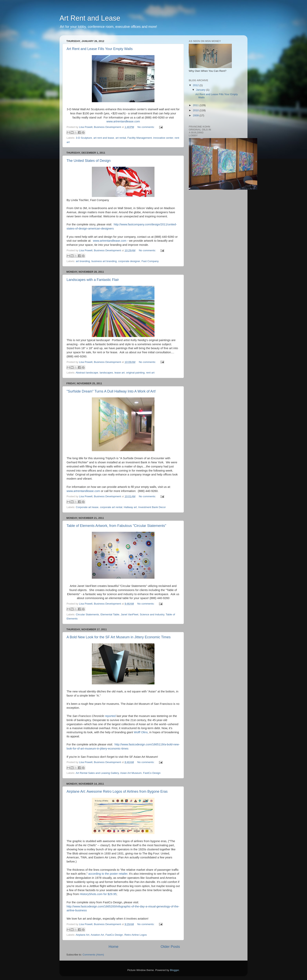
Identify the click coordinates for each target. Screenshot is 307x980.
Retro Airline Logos (135, 935)
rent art (150, 373)
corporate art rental (111, 507)
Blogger (174, 970)
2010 (196, 110)
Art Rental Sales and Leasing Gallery (97, 773)
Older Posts (170, 947)
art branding (83, 261)
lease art (120, 373)
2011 (196, 105)
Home (113, 947)
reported (110, 716)
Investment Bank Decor (152, 507)
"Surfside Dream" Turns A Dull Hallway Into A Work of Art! (111, 391)
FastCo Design (152, 773)
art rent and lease (104, 138)
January (201, 90)
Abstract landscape (87, 373)
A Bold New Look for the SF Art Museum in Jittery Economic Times (119, 637)
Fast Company (150, 261)
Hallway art (130, 507)
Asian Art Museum (131, 773)
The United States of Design (89, 161)
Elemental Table (110, 614)
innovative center (163, 138)
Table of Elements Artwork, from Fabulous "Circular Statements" (116, 526)
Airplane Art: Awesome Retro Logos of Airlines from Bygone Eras (117, 791)
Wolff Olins (141, 732)
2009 (196, 115)
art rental (121, 138)
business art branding (104, 261)
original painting (135, 373)
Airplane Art (83, 935)
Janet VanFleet (130, 614)
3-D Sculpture (84, 138)
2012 (196, 85)
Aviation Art (97, 935)
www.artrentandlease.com (123, 121)
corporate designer (129, 261)
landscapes (106, 373)
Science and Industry (152, 614)
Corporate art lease (87, 507)
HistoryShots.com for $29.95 (98, 894)
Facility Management (140, 138)
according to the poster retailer (108, 874)
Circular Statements (87, 614)
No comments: (146, 127)
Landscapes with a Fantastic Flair (93, 280)
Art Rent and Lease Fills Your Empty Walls (100, 49)
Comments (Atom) (93, 955)
